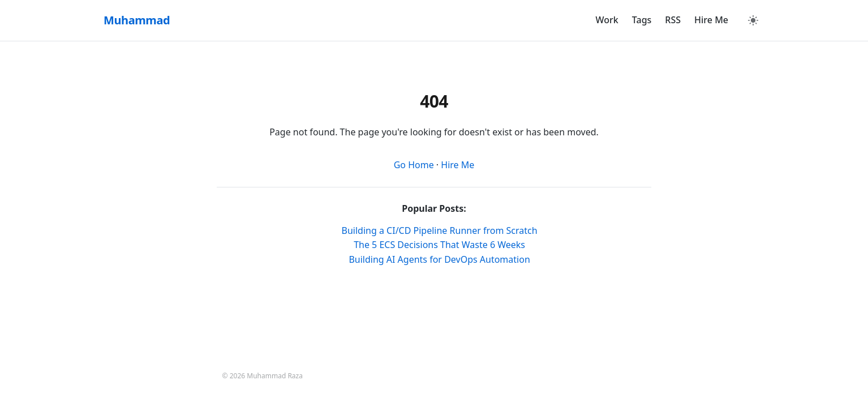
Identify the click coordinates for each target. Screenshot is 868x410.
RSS (673, 20)
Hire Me (711, 20)
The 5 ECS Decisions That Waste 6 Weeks (439, 245)
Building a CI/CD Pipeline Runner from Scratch (440, 230)
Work (607, 20)
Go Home (414, 165)
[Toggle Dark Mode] (753, 20)
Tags (642, 20)
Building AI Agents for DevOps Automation (439, 259)
